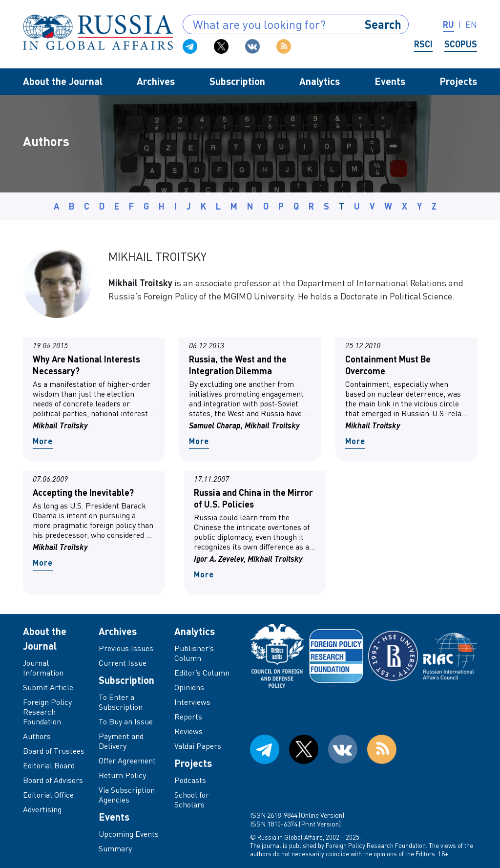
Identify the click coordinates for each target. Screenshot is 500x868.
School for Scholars (192, 800)
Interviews (192, 702)
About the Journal (63, 81)
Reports (188, 717)
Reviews (188, 731)
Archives (156, 81)
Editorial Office (48, 795)
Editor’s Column (202, 673)
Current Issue (123, 663)
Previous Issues (126, 648)
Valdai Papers (198, 746)
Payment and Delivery (121, 741)
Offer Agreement (127, 761)
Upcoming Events (129, 834)
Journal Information (43, 668)
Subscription (237, 81)
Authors (37, 736)
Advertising (42, 809)
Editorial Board (49, 765)
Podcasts (190, 780)
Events (390, 81)
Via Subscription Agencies (127, 795)
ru (448, 24)
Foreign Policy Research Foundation (47, 712)
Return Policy (122, 775)
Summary (115, 848)
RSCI (423, 44)
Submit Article (48, 687)
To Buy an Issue (126, 721)
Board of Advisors (53, 780)
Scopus (461, 44)
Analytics (320, 81)
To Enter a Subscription (121, 702)
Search (383, 24)
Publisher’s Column (194, 653)
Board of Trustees (54, 751)
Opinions (189, 687)
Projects (458, 81)
